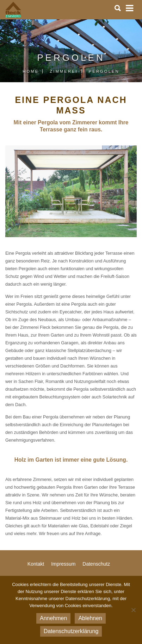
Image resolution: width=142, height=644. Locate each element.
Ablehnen (90, 618)
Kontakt (36, 564)
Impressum (63, 564)
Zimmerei (64, 71)
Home (31, 71)
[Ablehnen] (133, 610)
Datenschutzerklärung (71, 631)
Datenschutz (96, 564)
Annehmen (53, 618)
